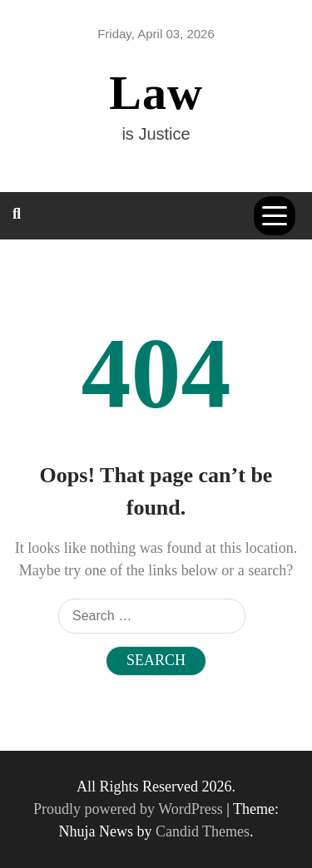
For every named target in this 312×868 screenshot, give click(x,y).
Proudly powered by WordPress (130, 809)
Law (156, 93)
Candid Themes (203, 831)
